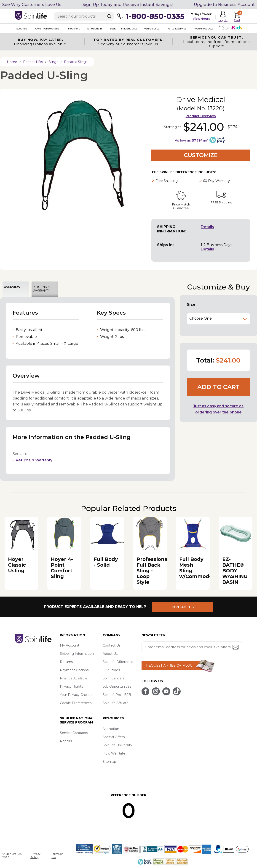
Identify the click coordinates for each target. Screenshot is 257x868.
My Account (70, 645)
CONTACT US (185, 607)
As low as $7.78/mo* (192, 140)
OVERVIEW (12, 287)
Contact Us (112, 645)
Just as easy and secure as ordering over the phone (218, 409)
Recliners (72, 28)
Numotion (111, 729)
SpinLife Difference (118, 662)
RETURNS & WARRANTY (41, 289)
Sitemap (109, 762)
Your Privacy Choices (76, 695)
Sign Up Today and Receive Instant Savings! (128, 5)
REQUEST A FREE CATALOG (169, 665)
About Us (110, 654)
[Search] (109, 16)
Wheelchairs (92, 28)
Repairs (66, 741)
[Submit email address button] (236, 648)
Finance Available (74, 678)
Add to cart (218, 387)
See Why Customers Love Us (32, 5)
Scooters (21, 28)
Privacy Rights (71, 687)
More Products (200, 28)
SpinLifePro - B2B (117, 695)
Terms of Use (57, 855)
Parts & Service (173, 28)
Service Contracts (74, 733)
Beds (111, 28)
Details (207, 227)
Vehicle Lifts (149, 28)
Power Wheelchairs (45, 28)
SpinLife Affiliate (116, 703)
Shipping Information (77, 654)
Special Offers (114, 737)
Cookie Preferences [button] (76, 703)
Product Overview (201, 116)
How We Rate (114, 753)
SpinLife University (117, 745)
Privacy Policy (35, 855)
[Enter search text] (84, 16)
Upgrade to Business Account (224, 5)
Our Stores (111, 670)
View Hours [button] (201, 19)
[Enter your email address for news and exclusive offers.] (192, 647)
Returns (66, 662)
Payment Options (74, 670)
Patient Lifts (126, 28)
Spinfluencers (114, 678)
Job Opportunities (117, 687)
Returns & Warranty (34, 460)
